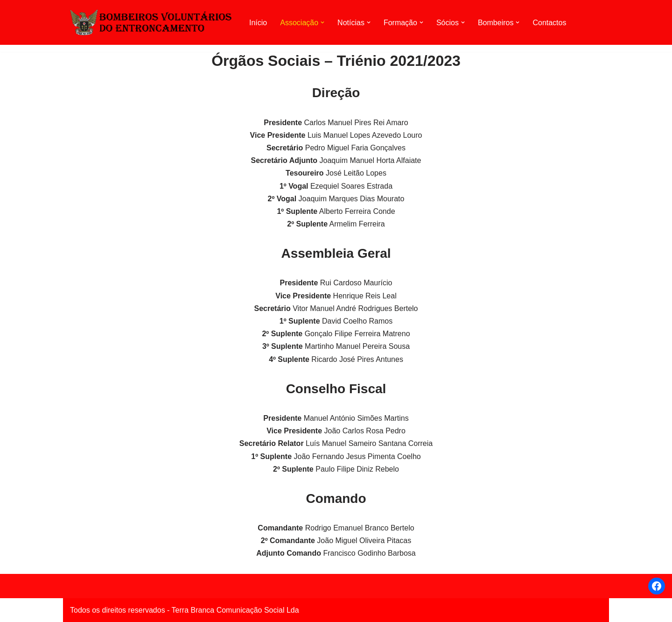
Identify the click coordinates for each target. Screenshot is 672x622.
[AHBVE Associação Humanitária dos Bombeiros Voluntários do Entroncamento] (152, 22)
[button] (322, 22)
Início (258, 23)
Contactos (549, 23)
